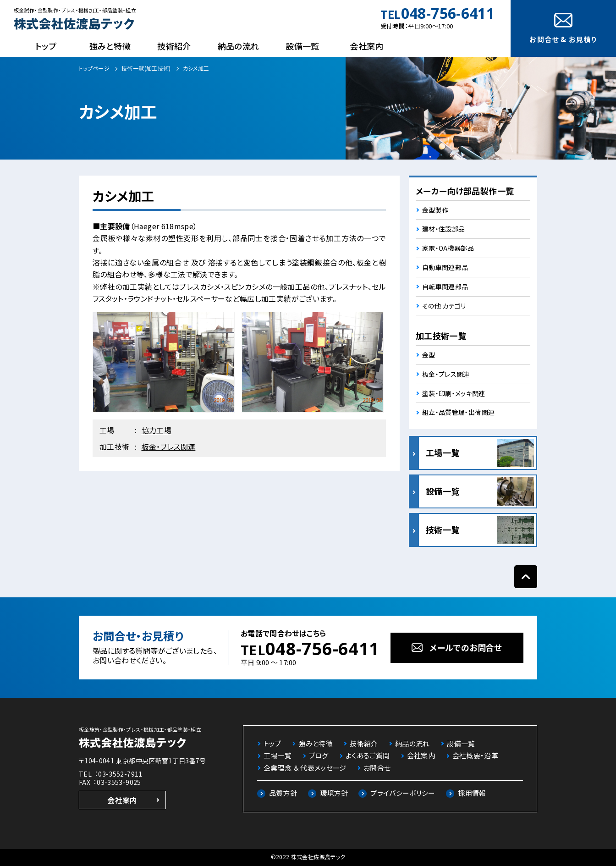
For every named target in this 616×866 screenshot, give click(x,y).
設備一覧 (302, 46)
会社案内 (366, 46)
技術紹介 (174, 46)
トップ (46, 46)
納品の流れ (239, 46)
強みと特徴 (110, 46)
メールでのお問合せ (466, 647)
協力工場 (157, 430)
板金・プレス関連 (169, 447)
